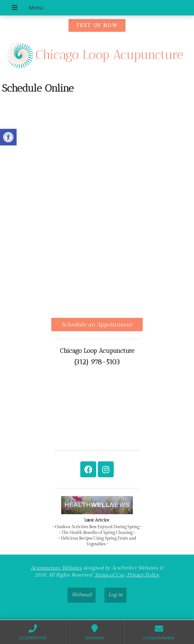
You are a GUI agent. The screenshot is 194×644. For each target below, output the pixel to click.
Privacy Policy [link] (143, 575)
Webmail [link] (82, 595)
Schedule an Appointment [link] (97, 325)
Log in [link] (115, 595)
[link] (8, 137)
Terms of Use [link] (109, 575)
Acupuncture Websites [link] (56, 568)
